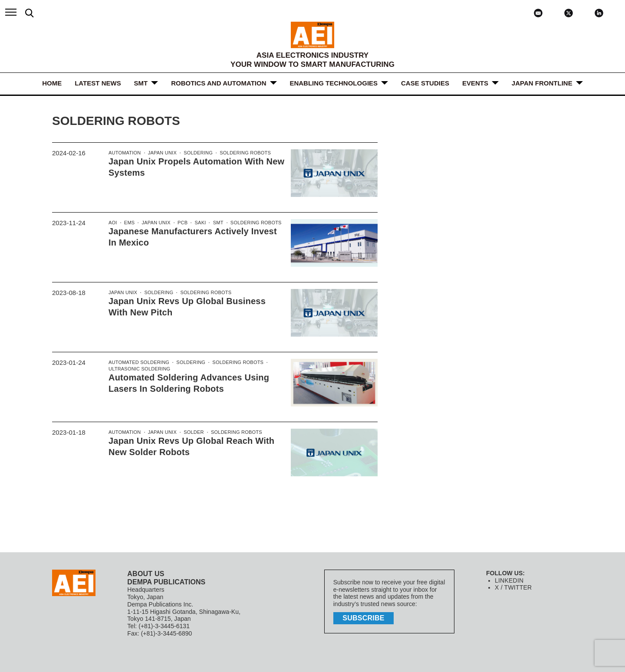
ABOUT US (145, 574)
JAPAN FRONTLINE (542, 83)
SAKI (198, 223)
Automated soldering (138, 363)
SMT (141, 83)
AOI (113, 223)
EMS (129, 223)
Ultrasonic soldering (138, 370)
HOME (52, 83)
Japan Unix (161, 153)
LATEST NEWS (98, 83)
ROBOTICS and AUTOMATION (219, 83)
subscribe (365, 618)
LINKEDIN (509, 580)
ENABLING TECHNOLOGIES (334, 83)
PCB (181, 223)
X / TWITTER (513, 587)
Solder (191, 433)
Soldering (196, 153)
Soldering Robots (241, 153)
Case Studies (425, 83)
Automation (124, 153)
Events (475, 83)
